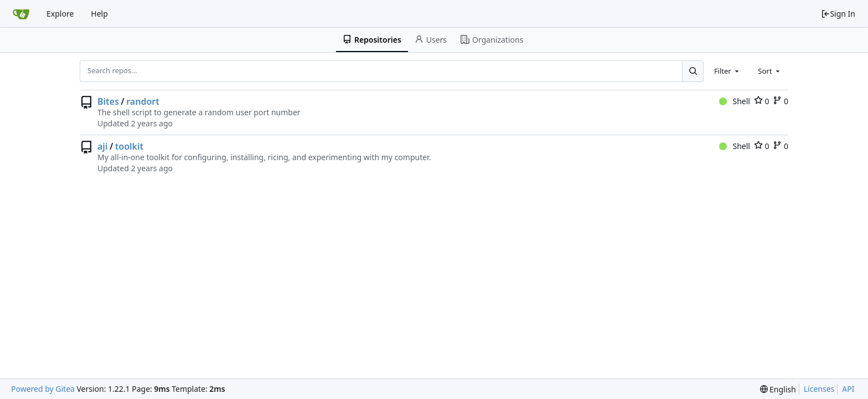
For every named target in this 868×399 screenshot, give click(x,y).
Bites (108, 101)
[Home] (21, 14)
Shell (735, 101)
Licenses (819, 389)
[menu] (778, 389)
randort (143, 101)
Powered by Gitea (43, 389)
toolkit (129, 146)
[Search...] (693, 71)
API (848, 389)
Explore (60, 14)
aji (102, 146)
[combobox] (727, 71)
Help (99, 14)
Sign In (838, 14)
